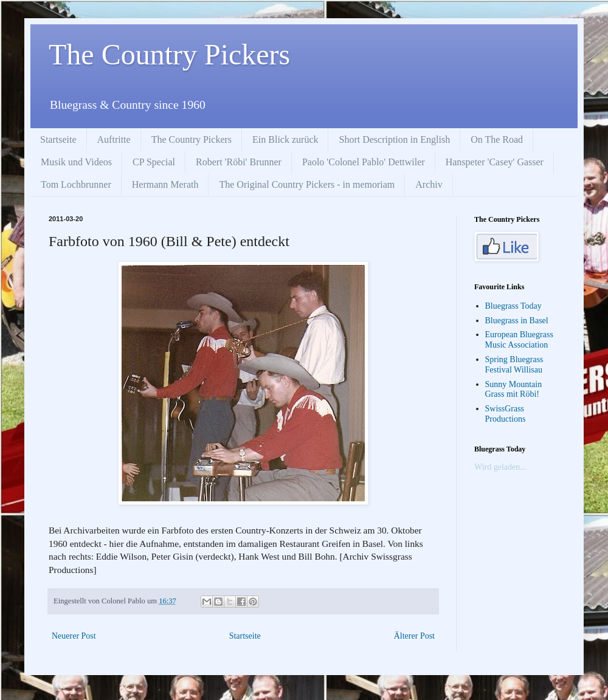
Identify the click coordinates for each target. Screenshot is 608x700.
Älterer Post (414, 636)
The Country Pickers (169, 54)
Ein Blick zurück (285, 139)
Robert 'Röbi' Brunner (239, 162)
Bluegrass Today (513, 306)
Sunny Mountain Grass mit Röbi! (514, 389)
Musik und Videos (76, 162)
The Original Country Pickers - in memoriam (307, 184)
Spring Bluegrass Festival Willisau (514, 365)
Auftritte (114, 139)
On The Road (497, 139)
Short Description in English (394, 139)
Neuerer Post (74, 636)
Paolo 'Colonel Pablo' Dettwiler (364, 162)
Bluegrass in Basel (517, 321)
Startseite (58, 139)
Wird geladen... (500, 467)
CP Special (154, 162)
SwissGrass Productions (506, 414)
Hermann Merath (165, 184)
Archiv (429, 184)
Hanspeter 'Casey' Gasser (495, 162)
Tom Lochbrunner (76, 184)
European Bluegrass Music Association (519, 340)
